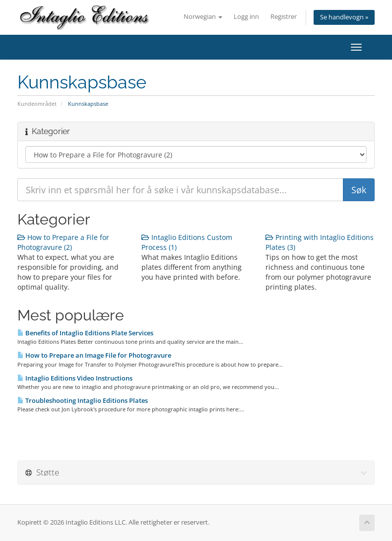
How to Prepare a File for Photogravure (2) (63, 242)
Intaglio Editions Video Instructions (75, 378)
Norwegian (203, 17)
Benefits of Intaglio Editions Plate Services (85, 333)
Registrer (284, 17)
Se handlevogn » (344, 17)
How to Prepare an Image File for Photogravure (94, 355)
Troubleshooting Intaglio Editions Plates (83, 400)
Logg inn (246, 17)
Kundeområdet (37, 104)
